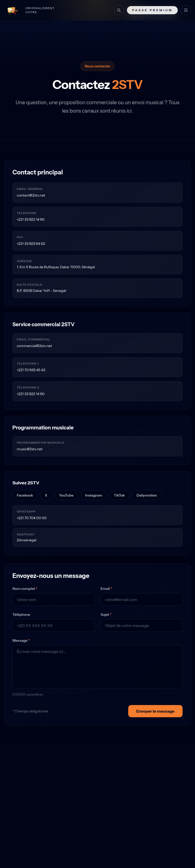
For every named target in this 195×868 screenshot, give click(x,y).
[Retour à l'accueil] (34, 10)
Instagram (94, 495)
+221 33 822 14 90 (31, 219)
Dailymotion (147, 495)
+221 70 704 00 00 (32, 518)
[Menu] (186, 10)
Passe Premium (152, 10)
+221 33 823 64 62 (31, 244)
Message (21, 640)
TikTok (119, 495)
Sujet (106, 615)
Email (106, 589)
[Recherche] (119, 10)
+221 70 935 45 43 (31, 370)
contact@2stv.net (31, 195)
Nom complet (25, 589)
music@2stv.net (30, 449)
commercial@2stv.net (34, 346)
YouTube (66, 495)
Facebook (25, 495)
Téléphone (21, 615)
